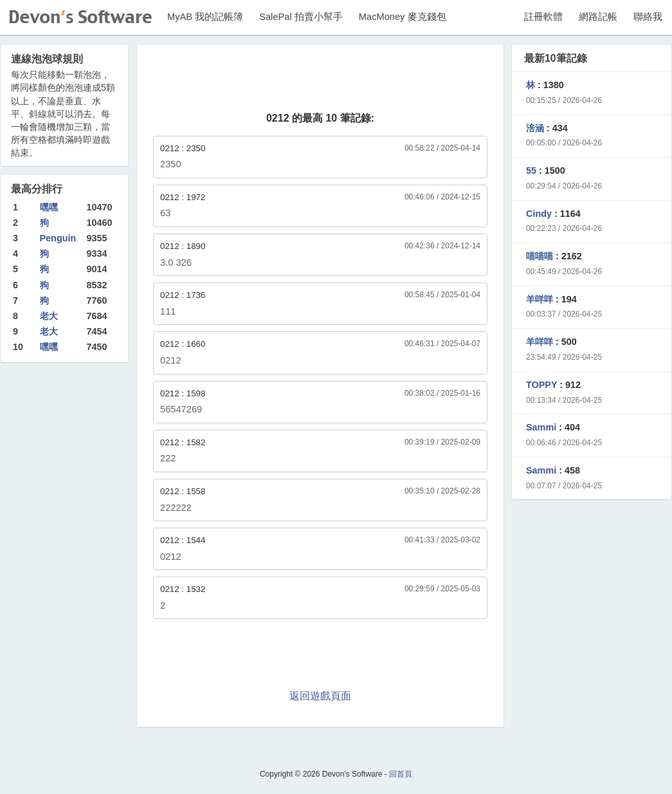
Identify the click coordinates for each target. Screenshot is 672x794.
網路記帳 (598, 17)
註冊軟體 (543, 17)
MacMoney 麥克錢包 (403, 17)
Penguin (58, 238)
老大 (49, 316)
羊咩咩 (540, 299)
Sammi (541, 427)
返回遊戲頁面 (320, 696)
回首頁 (401, 774)
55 (531, 171)
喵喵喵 (540, 256)
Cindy (539, 214)
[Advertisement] (320, 80)
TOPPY (541, 385)
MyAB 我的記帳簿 (205, 17)
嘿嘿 (49, 207)
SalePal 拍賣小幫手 (301, 17)
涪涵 (535, 128)
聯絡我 (648, 17)
